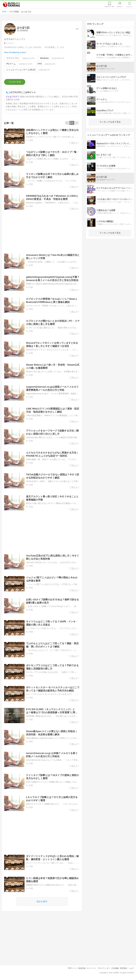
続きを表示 (42, 901)
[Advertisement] (42, 232)
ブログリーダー (104, 968)
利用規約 (124, 968)
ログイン (120, 6)
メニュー (129, 6)
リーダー (110, 6)
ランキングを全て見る (110, 122)
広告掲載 (115, 968)
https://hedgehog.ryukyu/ (15, 52)
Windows (44, 58)
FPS (40, 64)
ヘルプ (131, 968)
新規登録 (82, 968)
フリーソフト (13, 58)
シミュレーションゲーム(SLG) (21, 70)
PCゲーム (11, 64)
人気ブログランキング (11, 5)
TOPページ (72, 968)
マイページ (91, 968)
